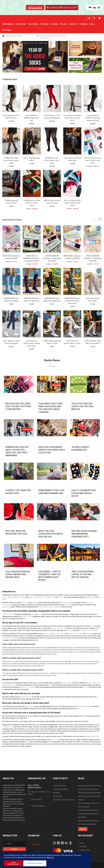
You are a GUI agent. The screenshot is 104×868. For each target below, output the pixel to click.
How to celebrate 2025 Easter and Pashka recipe (84, 493)
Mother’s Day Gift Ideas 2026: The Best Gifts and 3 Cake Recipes (18, 406)
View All (52, 366)
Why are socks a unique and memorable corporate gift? (84, 534)
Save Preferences (13, 863)
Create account (85, 850)
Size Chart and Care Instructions (64, 800)
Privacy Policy (58, 796)
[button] (100, 219)
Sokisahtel (36, 844)
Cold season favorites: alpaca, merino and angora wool (18, 574)
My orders (83, 847)
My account (100, 18)
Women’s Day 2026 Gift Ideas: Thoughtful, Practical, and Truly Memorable (88, 814)
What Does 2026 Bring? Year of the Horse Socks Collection (52, 450)
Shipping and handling (61, 789)
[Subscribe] (14, 849)
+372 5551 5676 (37, 799)
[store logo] (35, 8)
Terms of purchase (59, 786)
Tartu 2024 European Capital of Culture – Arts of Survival (82, 574)
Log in (82, 843)
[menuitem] (9, 24)
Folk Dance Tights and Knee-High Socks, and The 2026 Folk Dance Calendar (89, 796)
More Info (50, 858)
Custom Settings (35, 863)
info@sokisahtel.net (38, 806)
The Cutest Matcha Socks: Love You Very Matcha (83, 406)
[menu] (52, 27)
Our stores (7, 30)
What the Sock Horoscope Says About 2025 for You (51, 534)
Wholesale (57, 793)
